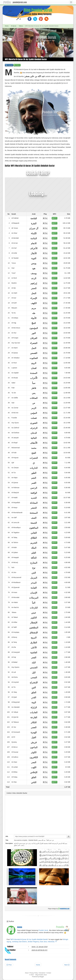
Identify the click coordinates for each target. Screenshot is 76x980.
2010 (32, 975)
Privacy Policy (34, 973)
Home (7, 26)
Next (67, 965)
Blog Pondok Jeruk (38, 10)
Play (45, 218)
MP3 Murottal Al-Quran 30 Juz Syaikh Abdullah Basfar (29, 939)
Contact (49, 973)
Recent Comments (11, 959)
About (27, 973)
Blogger (42, 977)
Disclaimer (42, 973)
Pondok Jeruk (43, 930)
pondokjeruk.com (20, 2)
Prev (9, 965)
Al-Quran (14, 26)
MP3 (55, 218)
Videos (21, 26)
